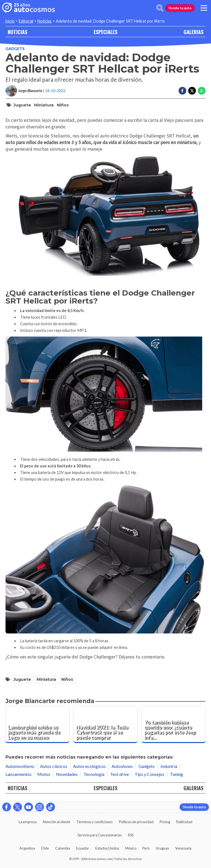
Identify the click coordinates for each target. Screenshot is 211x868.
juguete (22, 105)
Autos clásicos (54, 766)
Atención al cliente (56, 822)
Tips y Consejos (149, 774)
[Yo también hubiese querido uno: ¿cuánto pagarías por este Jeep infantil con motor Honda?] (174, 724)
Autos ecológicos (89, 766)
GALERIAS (193, 32)
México (131, 848)
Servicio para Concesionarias (100, 835)
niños (63, 105)
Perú (146, 848)
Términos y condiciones (95, 822)
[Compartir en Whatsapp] (202, 91)
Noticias (45, 21)
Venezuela (183, 848)
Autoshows (122, 766)
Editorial (26, 21)
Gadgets (15, 49)
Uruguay (163, 848)
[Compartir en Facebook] (182, 91)
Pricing (165, 822)
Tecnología (94, 774)
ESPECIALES (105, 32)
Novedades (67, 774)
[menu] (204, 8)
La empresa (28, 822)
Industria (169, 766)
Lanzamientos (19, 774)
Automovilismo (20, 766)
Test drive (120, 774)
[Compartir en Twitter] (192, 91)
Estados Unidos (107, 848)
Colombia (63, 848)
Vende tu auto (180, 8)
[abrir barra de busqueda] (160, 8)
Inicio (10, 21)
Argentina (27, 848)
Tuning (177, 774)
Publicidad (184, 822)
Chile (45, 848)
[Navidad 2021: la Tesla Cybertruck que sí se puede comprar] (105, 724)
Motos (44, 774)
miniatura (44, 105)
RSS (131, 835)
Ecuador (83, 848)
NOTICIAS (17, 32)
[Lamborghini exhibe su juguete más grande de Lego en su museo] (37, 724)
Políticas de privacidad (136, 822)
